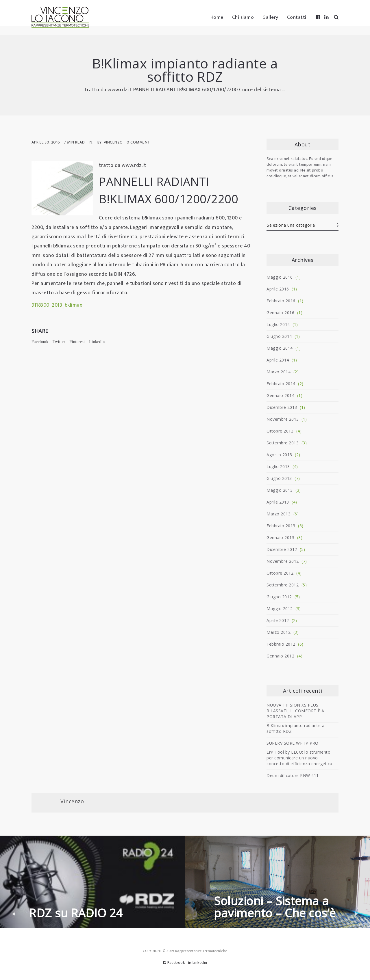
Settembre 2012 (283, 585)
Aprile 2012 (278, 620)
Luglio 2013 (278, 466)
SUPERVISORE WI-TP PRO (293, 743)
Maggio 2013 (280, 490)
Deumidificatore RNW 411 (293, 775)
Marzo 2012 (279, 632)
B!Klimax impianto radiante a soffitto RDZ (295, 728)
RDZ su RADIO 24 (76, 913)
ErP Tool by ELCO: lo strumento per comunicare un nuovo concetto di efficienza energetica (299, 758)
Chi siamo (243, 17)
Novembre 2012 (283, 561)
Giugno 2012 (279, 597)
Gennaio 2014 (280, 395)
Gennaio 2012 (280, 656)
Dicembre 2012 (282, 549)
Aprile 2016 (278, 289)
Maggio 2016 (280, 277)
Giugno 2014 (279, 336)
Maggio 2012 (280, 609)
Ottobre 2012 (280, 573)
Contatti (297, 17)
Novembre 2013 (283, 419)
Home (217, 17)
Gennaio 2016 (280, 313)
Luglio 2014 (278, 324)
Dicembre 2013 (282, 407)
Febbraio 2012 (281, 644)
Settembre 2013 (283, 443)
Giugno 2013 (279, 478)
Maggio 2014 (280, 348)
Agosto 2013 (279, 455)
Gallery (270, 17)
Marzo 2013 (279, 514)
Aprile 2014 (278, 360)
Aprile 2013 (278, 502)
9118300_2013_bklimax (57, 305)
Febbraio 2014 (281, 384)
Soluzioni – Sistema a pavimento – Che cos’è (275, 907)
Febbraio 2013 (281, 526)
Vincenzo (72, 801)
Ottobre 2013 (280, 431)
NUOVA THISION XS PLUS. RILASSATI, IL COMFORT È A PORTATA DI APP (295, 711)
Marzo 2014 (279, 372)
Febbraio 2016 (281, 301)
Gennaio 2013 (280, 537)
